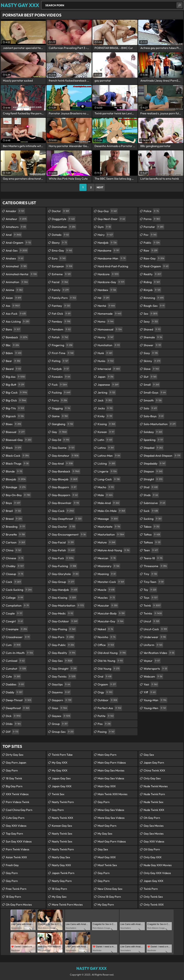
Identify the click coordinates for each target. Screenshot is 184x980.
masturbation (111, 534)
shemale (153, 337)
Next (100, 187)
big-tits (15, 408)
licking (107, 463)
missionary (109, 566)
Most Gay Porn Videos (112, 841)
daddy (14, 692)
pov (150, 235)
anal (14, 235)
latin (105, 440)
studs (151, 495)
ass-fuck (16, 314)
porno (152, 219)
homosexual (110, 329)
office (106, 645)
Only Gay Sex (152, 778)
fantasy (61, 306)
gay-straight (65, 669)
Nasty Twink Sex (62, 834)
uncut (152, 621)
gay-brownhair (66, 503)
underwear (155, 637)
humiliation (109, 345)
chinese (15, 558)
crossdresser (18, 637)
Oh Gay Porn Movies (19, 905)
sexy (151, 321)
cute (13, 676)
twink (152, 605)
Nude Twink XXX (154, 810)
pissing (106, 732)
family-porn (64, 298)
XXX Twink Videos (17, 794)
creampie (17, 629)
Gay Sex (103, 849)
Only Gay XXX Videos (157, 873)
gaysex (61, 716)
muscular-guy (111, 621)
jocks (105, 408)
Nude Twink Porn (154, 794)
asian (14, 298)
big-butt (15, 385)
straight (153, 479)
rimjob (152, 290)
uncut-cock (156, 629)
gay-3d (61, 440)
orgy (105, 692)
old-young (109, 669)
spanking (154, 440)
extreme (62, 274)
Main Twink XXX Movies (112, 794)
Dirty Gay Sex (15, 755)
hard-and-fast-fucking (113, 267)
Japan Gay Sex (61, 778)
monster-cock (111, 582)
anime (15, 290)
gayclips (61, 684)
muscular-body (111, 613)
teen (151, 550)
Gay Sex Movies (154, 826)
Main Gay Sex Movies (111, 770)
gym (105, 227)
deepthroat (18, 708)
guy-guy (108, 211)
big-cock (17, 392)
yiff (150, 692)
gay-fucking (64, 566)
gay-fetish (64, 550)
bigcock (15, 416)
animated (17, 266)
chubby (15, 566)
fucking (61, 392)
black (14, 448)
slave (152, 369)
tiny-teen (154, 582)
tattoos (152, 542)
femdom (62, 329)
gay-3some (63, 448)
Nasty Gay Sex (61, 857)
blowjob (16, 479)
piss (104, 724)
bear (13, 361)
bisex (14, 424)
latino (106, 448)
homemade (110, 314)
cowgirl (15, 621)
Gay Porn (12, 770)
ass (13, 306)
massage (108, 519)
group (60, 724)
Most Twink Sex (107, 865)
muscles (107, 598)
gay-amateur (66, 456)
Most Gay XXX (107, 857)
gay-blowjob (65, 479)
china (14, 550)
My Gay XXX (60, 763)
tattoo (152, 534)
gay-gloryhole (65, 574)
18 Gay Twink (14, 778)
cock (14, 582)
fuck (60, 385)
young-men (155, 708)
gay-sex (62, 661)
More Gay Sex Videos (111, 818)
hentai (107, 306)
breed (14, 519)
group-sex (63, 732)
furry (60, 400)
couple (14, 613)
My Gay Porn (106, 905)
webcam (153, 676)
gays (60, 708)
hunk (105, 353)
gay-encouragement (69, 534)
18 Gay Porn (13, 897)
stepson (153, 471)
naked (106, 629)
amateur (17, 219)
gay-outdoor (65, 621)
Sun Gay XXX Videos (19, 841)
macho (106, 487)
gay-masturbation (68, 605)
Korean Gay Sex (62, 826)
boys (13, 503)
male (105, 495)
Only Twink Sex (153, 897)
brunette (16, 534)
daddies (15, 684)
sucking (153, 519)
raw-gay (154, 258)
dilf (12, 732)
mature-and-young (114, 550)
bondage (16, 487)
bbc (13, 345)
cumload (16, 661)
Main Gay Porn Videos (112, 763)
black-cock (18, 456)
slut (150, 377)
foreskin (61, 377)
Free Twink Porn (16, 889)
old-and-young (112, 653)
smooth (153, 400)
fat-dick (62, 314)
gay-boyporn (64, 487)
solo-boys (154, 416)
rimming (154, 298)
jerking (107, 392)
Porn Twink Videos (18, 849)
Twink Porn (151, 889)
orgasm (107, 684)
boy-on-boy (18, 495)
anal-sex (17, 250)
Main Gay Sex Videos (111, 778)
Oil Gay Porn (152, 849)
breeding (16, 527)
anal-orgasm (19, 243)
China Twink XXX (154, 770)
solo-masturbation (160, 424)
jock (105, 400)
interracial (109, 369)
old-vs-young (111, 661)
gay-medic (63, 613)
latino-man (109, 456)
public (152, 243)
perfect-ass (110, 708)
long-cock (109, 479)
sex (151, 314)
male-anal (109, 503)
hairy (106, 235)
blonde (14, 471)
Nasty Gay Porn (62, 881)
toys (151, 598)
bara (13, 329)
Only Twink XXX (154, 905)
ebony (60, 243)
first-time (63, 353)
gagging (61, 408)
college (15, 598)
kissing (107, 424)
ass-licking (18, 321)
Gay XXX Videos (16, 826)
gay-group (63, 582)
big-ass (16, 377)
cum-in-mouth (20, 653)
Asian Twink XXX (16, 857)
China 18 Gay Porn (109, 897)
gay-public (63, 645)
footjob (61, 369)
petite (106, 716)
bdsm (14, 353)
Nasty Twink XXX (62, 818)
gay (60, 432)
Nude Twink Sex (153, 802)
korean (106, 432)
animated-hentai (22, 274)
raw (151, 250)
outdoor (108, 700)
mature (107, 542)
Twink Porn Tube (62, 755)
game (60, 416)
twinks (153, 613)
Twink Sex (58, 794)
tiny (151, 574)
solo (151, 408)
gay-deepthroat (67, 519)
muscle (106, 590)
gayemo (61, 692)
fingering (63, 345)
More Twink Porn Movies (67, 905)
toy (150, 590)
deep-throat (19, 700)
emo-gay (62, 250)
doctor (61, 211)
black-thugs (18, 463)
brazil (14, 511)
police (152, 211)
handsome (109, 250)
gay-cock (63, 511)
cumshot (16, 669)
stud (151, 487)
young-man (155, 700)
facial (60, 282)
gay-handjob (65, 590)
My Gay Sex (59, 897)
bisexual (16, 432)
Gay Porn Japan (16, 763)
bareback (17, 337)
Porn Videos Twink (18, 802)
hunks (106, 361)
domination (64, 227)
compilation (18, 605)
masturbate (109, 527)
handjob (108, 243)
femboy (61, 321)
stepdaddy (155, 463)
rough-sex (154, 306)
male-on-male (112, 511)
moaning (107, 574)
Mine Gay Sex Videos (111, 810)
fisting (60, 361)
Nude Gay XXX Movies (158, 865)
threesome (156, 566)
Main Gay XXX (107, 786)
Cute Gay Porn (15, 818)
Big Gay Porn (14, 786)
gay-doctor (64, 527)
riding (152, 282)
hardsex (107, 290)
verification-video (159, 653)
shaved (152, 329)
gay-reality (64, 653)
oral (105, 676)
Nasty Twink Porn (63, 802)
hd (104, 298)
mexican (107, 558)
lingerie (108, 471)
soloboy (153, 432)
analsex (15, 258)
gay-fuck (63, 558)
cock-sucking (19, 590)
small (152, 385)
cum (13, 645)
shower (153, 345)
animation (17, 282)
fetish (60, 337)
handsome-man (112, 258)
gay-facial (63, 542)
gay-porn (63, 637)
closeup (15, 574)
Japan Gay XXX (62, 786)
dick (14, 716)
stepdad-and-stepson (162, 456)
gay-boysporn (65, 495)
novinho (107, 637)
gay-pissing (64, 629)
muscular (108, 605)
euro (59, 258)
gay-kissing (64, 598)
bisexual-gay (19, 440)
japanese (108, 385)
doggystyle (64, 219)
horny (106, 337)
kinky (105, 416)
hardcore (108, 274)
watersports (156, 669)
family (61, 290)
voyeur (152, 661)
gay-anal (63, 463)
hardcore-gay (111, 282)
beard (14, 369)
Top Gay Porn (14, 834)
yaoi (151, 684)
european (62, 266)
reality (153, 274)
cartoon (16, 542)
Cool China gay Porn (19, 810)
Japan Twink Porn (63, 873)
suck (151, 511)
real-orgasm (156, 266)
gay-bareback (66, 471)
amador (15, 211)
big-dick (16, 400)
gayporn (62, 700)
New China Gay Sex (110, 889)
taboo (152, 527)
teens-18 (153, 558)
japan (106, 377)
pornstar (154, 227)
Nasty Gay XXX (61, 865)
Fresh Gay (12, 865)
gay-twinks (64, 676)
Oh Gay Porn (152, 818)
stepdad (154, 448)
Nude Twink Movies (156, 786)
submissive (155, 503)
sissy (151, 353)
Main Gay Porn (107, 755)
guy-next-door (112, 219)
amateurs (16, 227)
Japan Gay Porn (154, 763)
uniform (153, 645)
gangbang (63, 424)
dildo (14, 724)
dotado (61, 235)
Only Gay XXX (153, 857)
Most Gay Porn (107, 826)
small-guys (155, 392)
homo (106, 321)
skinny (152, 361)
